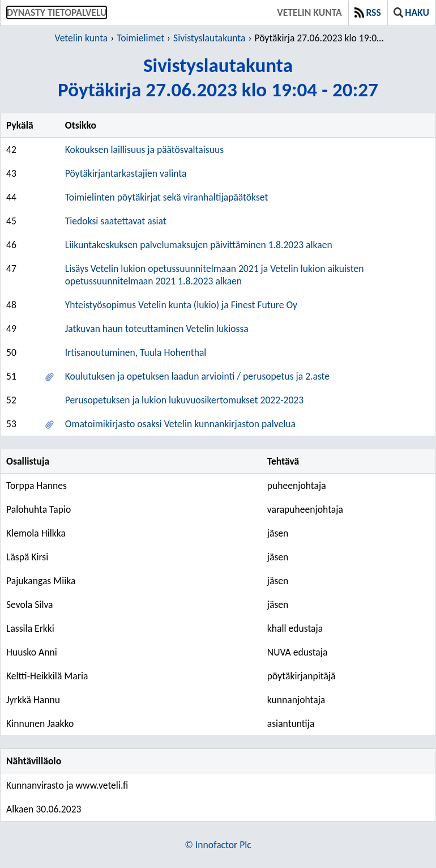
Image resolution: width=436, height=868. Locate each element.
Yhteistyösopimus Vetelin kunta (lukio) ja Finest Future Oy (181, 305)
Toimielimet (140, 38)
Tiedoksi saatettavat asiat (116, 221)
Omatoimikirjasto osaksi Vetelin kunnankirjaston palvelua (180, 424)
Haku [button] (411, 12)
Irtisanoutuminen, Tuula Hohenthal (136, 352)
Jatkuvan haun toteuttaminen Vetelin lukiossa (157, 329)
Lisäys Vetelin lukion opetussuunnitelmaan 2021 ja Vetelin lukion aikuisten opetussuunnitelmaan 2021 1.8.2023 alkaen (215, 275)
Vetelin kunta (309, 12)
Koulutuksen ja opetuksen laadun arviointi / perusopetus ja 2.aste (197, 376)
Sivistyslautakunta (209, 38)
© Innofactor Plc (218, 845)
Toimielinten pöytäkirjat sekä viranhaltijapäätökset (167, 197)
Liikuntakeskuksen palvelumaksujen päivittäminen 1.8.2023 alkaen (199, 245)
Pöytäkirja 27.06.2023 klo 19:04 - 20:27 (320, 38)
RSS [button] (368, 12)
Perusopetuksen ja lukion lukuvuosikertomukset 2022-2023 (184, 400)
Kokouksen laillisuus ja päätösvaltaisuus (144, 150)
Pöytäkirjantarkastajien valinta (126, 173)
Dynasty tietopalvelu (57, 12)
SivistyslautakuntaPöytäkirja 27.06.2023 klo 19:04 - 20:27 (218, 77)
